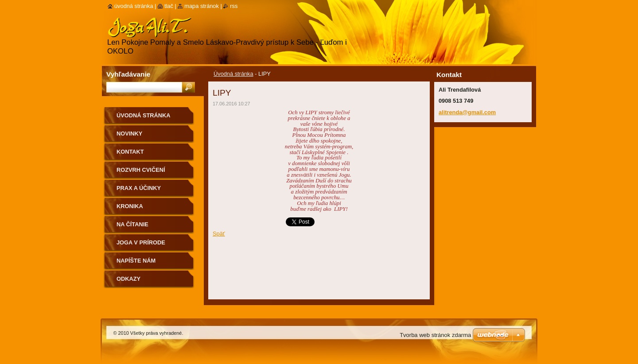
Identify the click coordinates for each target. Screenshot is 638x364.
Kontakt (130, 152)
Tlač (169, 6)
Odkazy (128, 279)
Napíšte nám (136, 261)
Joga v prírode (141, 242)
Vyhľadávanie (128, 74)
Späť (219, 234)
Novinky (129, 134)
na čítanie (132, 224)
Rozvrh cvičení (141, 170)
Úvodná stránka (233, 74)
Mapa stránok (202, 6)
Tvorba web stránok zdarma (435, 335)
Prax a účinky (139, 188)
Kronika (130, 206)
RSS (234, 6)
